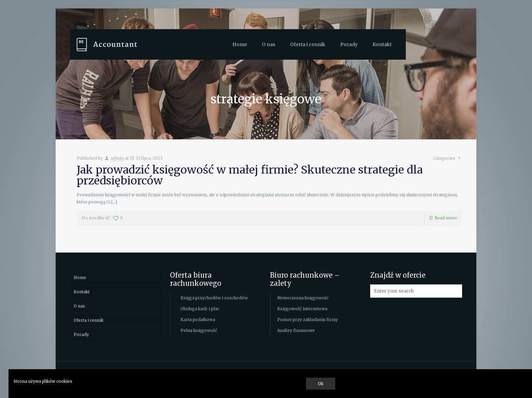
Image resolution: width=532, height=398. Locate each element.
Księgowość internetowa (302, 309)
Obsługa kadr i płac (200, 309)
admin (117, 158)
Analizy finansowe (296, 330)
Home (80, 277)
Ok (321, 384)
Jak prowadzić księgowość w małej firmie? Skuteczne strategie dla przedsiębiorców (250, 175)
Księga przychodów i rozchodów (214, 298)
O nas (79, 306)
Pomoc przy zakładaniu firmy (308, 320)
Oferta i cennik (89, 320)
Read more (446, 218)
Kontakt (82, 292)
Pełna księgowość (199, 330)
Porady (81, 334)
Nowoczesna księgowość (303, 298)
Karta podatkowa (198, 320)
